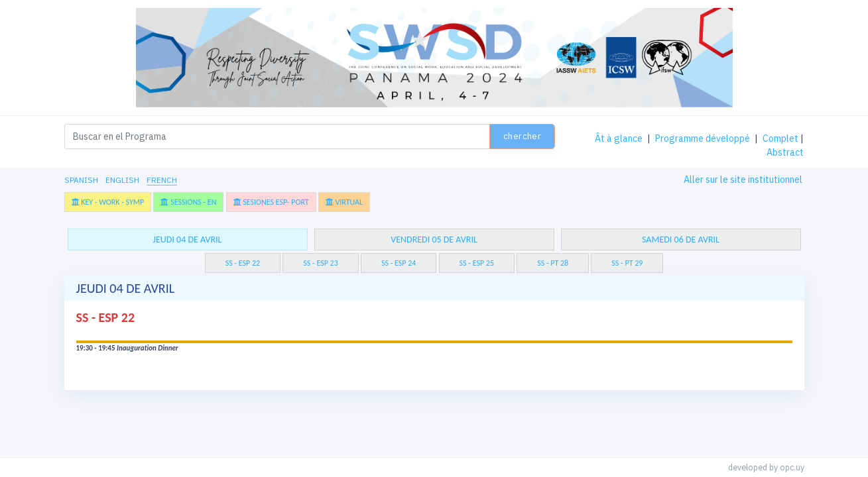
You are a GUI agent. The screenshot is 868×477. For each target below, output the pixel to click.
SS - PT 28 (553, 263)
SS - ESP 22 (243, 263)
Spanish (81, 180)
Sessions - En (188, 202)
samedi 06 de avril (681, 239)
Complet (780, 138)
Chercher (522, 136)
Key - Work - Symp (108, 202)
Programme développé (703, 138)
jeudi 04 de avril (187, 239)
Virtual (344, 202)
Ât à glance (619, 138)
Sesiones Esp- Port (271, 202)
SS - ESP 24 (399, 263)
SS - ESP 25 (477, 263)
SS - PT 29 (627, 263)
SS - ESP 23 (320, 263)
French (162, 180)
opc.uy (792, 467)
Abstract (785, 152)
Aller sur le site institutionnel (743, 180)
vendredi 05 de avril (434, 239)
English (122, 180)
